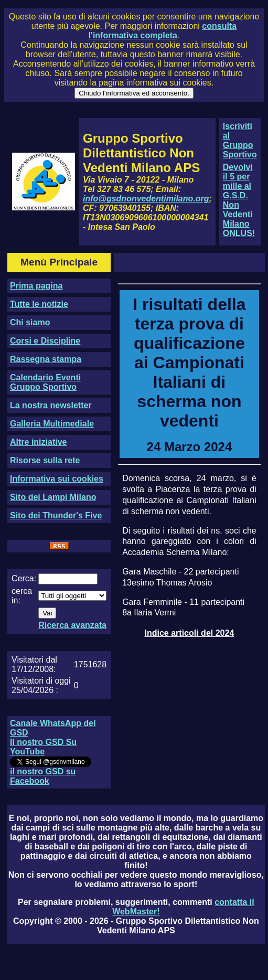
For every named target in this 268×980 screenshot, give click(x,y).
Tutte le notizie (39, 304)
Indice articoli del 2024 (190, 633)
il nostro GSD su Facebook (43, 776)
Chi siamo (30, 322)
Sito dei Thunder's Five (56, 515)
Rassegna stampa (46, 359)
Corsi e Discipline (45, 341)
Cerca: (24, 578)
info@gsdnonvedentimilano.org (146, 199)
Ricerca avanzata (72, 625)
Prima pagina (36, 286)
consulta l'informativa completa (163, 31)
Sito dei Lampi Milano (53, 497)
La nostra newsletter (51, 405)
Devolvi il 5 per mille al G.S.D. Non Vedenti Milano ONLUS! (239, 200)
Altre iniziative (38, 442)
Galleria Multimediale (52, 424)
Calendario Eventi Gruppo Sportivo (45, 382)
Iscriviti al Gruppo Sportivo (240, 140)
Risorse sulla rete (45, 460)
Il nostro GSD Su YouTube (43, 747)
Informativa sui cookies (57, 479)
